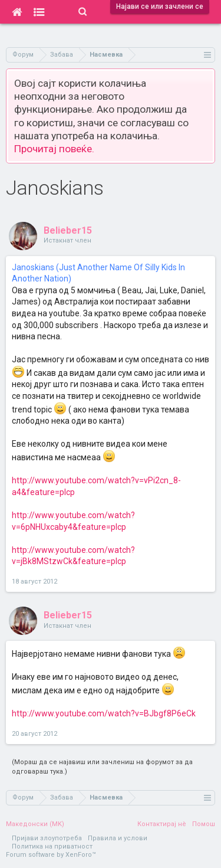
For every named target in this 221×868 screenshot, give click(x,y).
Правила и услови (118, 838)
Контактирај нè (162, 824)
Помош (204, 824)
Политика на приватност (52, 846)
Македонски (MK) (35, 824)
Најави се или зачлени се (160, 6)
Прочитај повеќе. (54, 149)
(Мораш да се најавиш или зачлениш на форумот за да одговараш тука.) (102, 767)
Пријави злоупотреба (47, 838)
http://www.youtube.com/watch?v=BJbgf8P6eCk (104, 713)
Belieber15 (68, 230)
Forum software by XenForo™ (51, 855)
